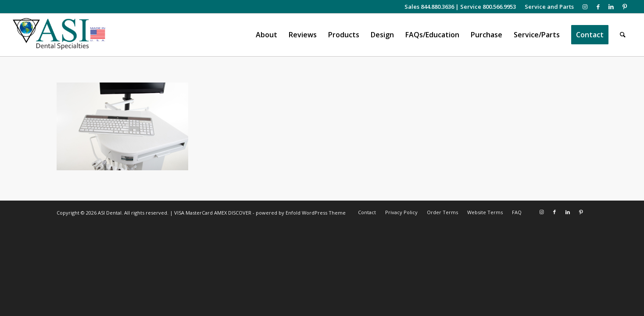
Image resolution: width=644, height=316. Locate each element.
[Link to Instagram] (585, 7)
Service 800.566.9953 (488, 7)
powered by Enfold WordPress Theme (301, 213)
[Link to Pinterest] (625, 7)
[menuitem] (547, 7)
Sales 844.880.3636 (429, 7)
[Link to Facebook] (598, 7)
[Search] (623, 35)
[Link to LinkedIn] (611, 7)
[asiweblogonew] (59, 35)
